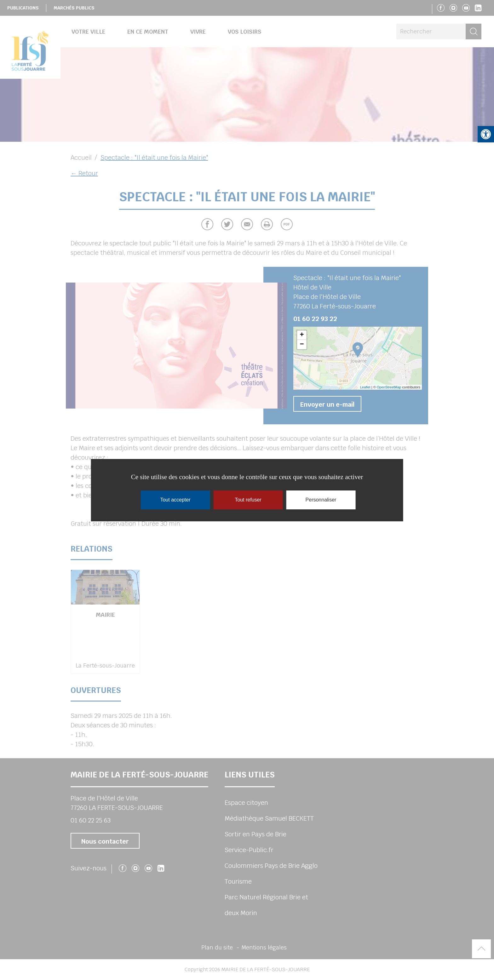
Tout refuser (248, 500)
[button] (486, 134)
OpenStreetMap (389, 387)
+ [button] (302, 335)
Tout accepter (175, 500)
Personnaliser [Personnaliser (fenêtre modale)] (321, 500)
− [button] (302, 345)
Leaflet (365, 387)
